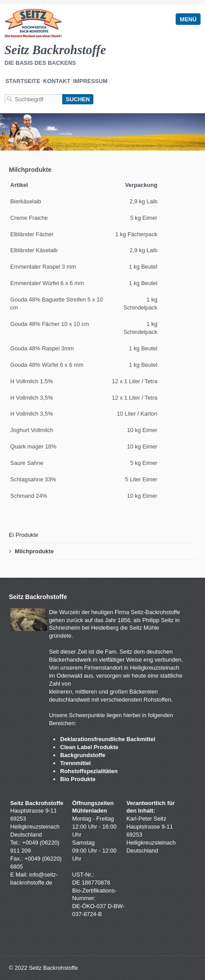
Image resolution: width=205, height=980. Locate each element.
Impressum (90, 81)
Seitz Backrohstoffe (55, 50)
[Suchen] (78, 99)
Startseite (23, 81)
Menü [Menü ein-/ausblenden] (188, 19)
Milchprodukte (34, 551)
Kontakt (57, 81)
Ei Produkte (24, 535)
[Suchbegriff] (33, 99)
